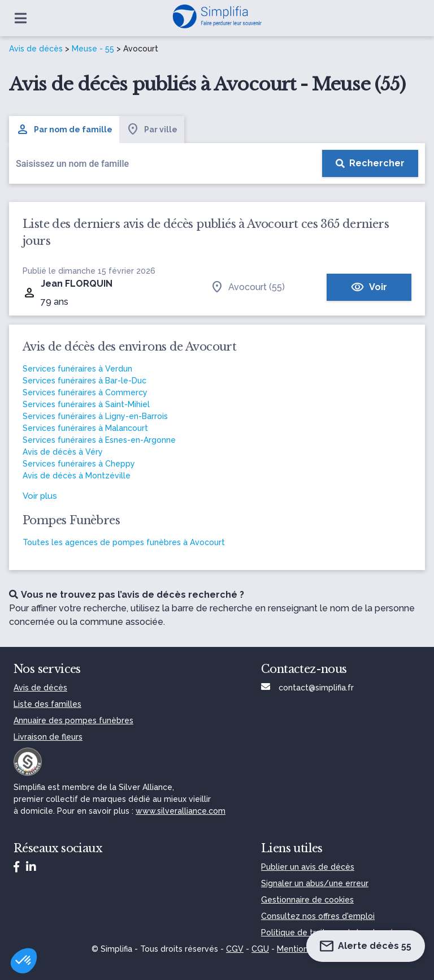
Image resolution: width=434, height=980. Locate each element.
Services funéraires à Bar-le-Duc (84, 381)
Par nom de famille (64, 129)
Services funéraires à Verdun (77, 369)
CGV (235, 949)
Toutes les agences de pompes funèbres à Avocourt (124, 542)
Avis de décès (36, 49)
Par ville (152, 129)
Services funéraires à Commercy (85, 392)
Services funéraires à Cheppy (79, 464)
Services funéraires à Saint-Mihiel (86, 404)
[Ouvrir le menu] (21, 18)
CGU (260, 949)
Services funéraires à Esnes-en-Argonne (99, 440)
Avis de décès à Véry (63, 452)
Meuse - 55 (93, 49)
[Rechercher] (370, 163)
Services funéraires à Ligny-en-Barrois (95, 416)
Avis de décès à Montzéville (77, 476)
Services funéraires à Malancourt (85, 428)
